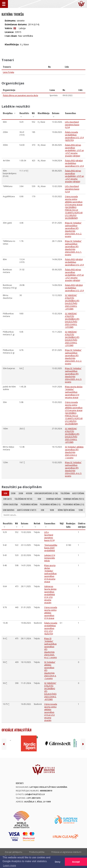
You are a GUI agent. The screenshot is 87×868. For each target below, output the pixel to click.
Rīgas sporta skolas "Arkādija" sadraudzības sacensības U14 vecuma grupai (74, 392)
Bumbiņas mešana (54, 499)
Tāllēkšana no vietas (23, 499)
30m (42, 510)
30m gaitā (7, 499)
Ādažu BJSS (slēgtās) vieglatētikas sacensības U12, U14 (74, 163)
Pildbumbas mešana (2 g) (74, 504)
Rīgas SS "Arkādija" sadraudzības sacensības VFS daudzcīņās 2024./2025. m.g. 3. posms (73, 375)
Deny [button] (58, 862)
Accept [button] (76, 862)
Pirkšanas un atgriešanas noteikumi (66, 852)
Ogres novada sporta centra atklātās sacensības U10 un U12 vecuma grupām (51, 712)
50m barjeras (9, 510)
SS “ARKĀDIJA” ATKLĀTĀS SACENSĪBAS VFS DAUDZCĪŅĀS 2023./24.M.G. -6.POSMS (72, 435)
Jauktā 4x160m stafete (27, 510)
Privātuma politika (37, 852)
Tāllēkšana (65, 493)
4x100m (29, 493)
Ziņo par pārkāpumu (13, 852)
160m (52, 510)
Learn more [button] (10, 866)
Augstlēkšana (78, 493)
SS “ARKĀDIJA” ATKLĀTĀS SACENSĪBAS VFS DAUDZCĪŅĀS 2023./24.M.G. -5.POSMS (72, 320)
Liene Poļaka (8, 72)
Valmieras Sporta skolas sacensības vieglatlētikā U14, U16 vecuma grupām (50, 594)
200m (13, 493)
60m (5, 493)
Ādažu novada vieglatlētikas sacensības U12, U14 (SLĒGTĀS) (74, 136)
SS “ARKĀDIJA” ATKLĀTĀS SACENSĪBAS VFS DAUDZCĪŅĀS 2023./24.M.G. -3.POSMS (72, 302)
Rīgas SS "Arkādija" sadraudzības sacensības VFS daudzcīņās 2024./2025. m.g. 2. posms (73, 230)
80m (39, 499)
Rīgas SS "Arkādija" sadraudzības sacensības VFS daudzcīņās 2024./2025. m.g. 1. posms (73, 248)
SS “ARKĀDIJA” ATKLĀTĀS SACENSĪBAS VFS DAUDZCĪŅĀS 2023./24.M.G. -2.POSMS (72, 339)
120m (81, 510)
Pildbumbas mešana (29, 504)
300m (21, 493)
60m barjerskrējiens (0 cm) (46, 493)
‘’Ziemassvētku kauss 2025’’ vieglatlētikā (51, 548)
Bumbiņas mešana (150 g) (74, 499)
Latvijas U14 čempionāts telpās (50, 558)
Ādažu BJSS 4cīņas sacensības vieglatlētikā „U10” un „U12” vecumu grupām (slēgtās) (74, 150)
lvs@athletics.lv (35, 794)
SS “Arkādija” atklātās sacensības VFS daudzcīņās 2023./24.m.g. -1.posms (74, 452)
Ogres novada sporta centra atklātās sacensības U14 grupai (51, 613)
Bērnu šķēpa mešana (66, 510)
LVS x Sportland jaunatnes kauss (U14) (72, 125)
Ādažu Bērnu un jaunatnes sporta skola (20, 95)
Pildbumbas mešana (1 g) (50, 504)
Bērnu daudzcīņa (11, 504)
